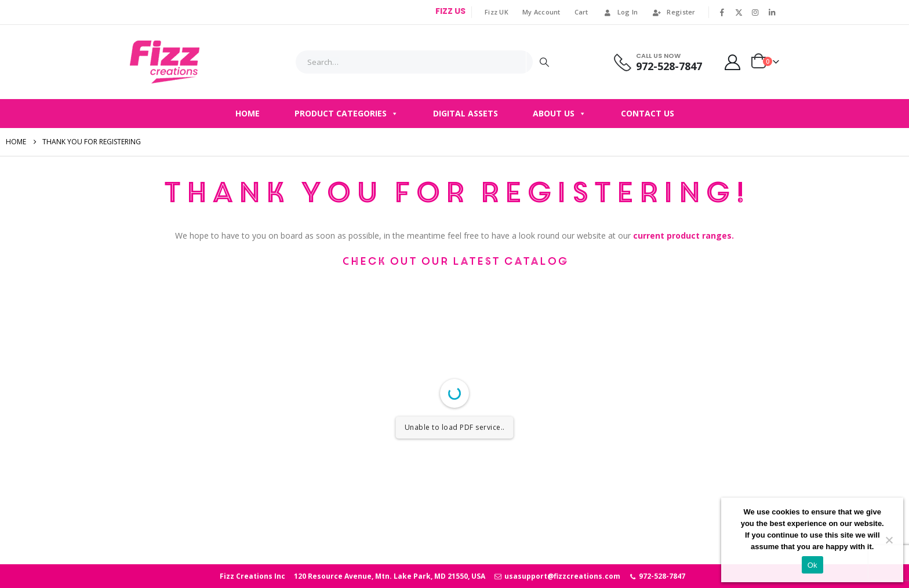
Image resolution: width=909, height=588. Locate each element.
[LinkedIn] (772, 12)
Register (673, 12)
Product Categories (346, 114)
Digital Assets (466, 113)
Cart (581, 12)
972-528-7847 (657, 576)
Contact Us (648, 113)
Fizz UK (497, 12)
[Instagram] (755, 12)
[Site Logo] (165, 62)
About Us (559, 114)
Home (248, 113)
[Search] (544, 62)
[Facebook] (722, 12)
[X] (739, 12)
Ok (812, 565)
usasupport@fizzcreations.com (557, 576)
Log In (620, 12)
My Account (541, 12)
